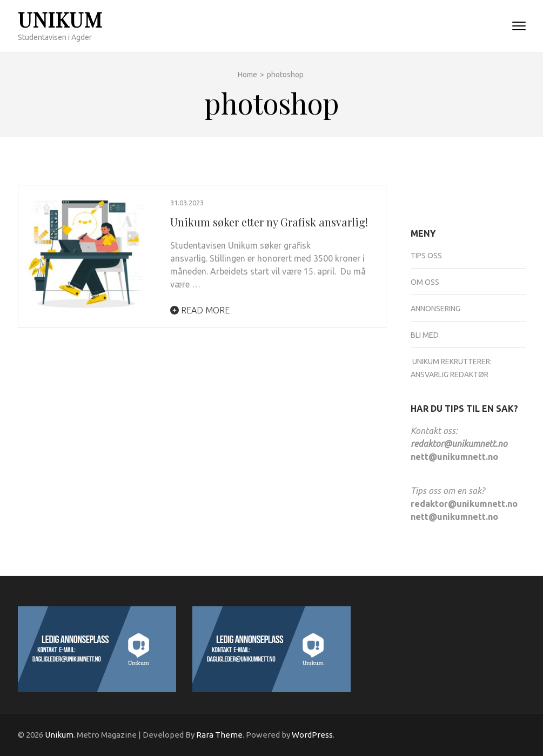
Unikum (60, 19)
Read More (200, 310)
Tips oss (426, 256)
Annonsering (435, 309)
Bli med (425, 335)
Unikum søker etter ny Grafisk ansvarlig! (269, 222)
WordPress (312, 735)
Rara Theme (219, 735)
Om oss (425, 282)
